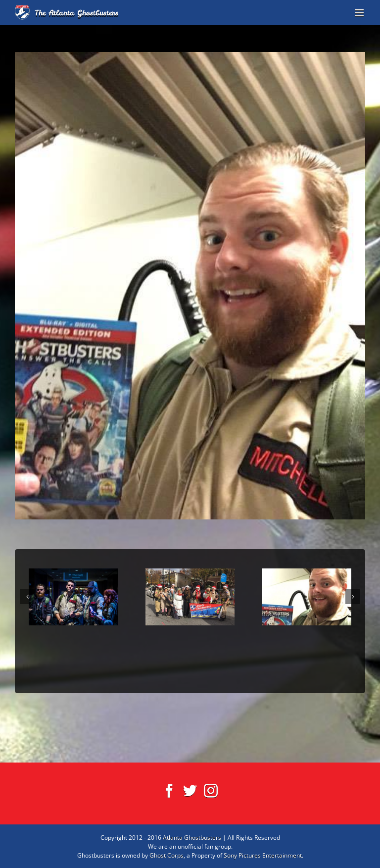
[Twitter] (190, 791)
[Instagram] (211, 791)
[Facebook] (169, 791)
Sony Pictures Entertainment (263, 855)
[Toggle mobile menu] (360, 13)
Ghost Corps (166, 855)
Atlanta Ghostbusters (192, 838)
